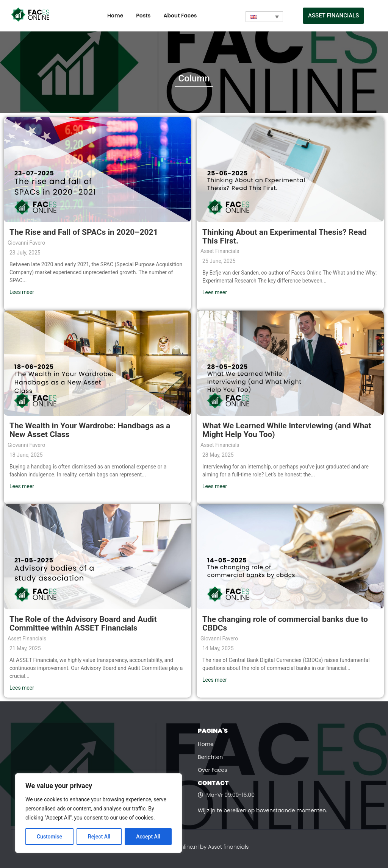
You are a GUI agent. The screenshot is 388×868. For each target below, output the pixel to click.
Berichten (210, 757)
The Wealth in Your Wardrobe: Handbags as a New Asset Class (90, 430)
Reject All (99, 837)
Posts (143, 16)
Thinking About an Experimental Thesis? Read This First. (285, 237)
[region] (99, 813)
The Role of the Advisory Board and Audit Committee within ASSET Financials (83, 624)
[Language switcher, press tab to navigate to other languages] (264, 17)
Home (115, 16)
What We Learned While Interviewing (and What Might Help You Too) (287, 430)
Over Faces (213, 770)
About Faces (180, 16)
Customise (49, 837)
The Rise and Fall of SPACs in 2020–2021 (84, 232)
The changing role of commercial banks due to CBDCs (285, 624)
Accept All (148, 837)
